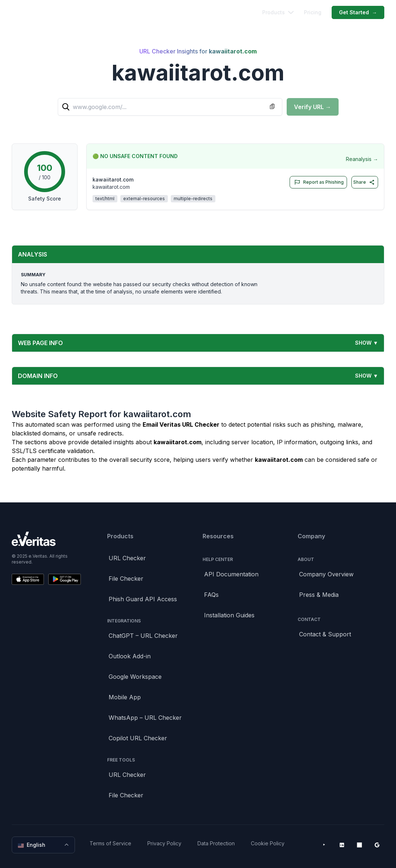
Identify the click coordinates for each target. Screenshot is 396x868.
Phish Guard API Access (143, 599)
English (44, 845)
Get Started (358, 12)
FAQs (211, 595)
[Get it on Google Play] (64, 579)
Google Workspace (135, 677)
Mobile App (125, 697)
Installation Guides (229, 615)
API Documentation (231, 574)
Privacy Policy (164, 843)
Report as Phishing (318, 182)
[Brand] (46, 539)
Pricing (313, 12)
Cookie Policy (268, 843)
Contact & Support (325, 634)
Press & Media (319, 595)
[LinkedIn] (342, 845)
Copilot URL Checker (138, 738)
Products (278, 12)
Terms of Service (110, 843)
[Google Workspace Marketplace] (377, 845)
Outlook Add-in (130, 656)
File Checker (126, 579)
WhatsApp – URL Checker (145, 718)
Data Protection (216, 843)
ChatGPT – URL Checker (143, 636)
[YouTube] (324, 845)
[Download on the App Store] (28, 579)
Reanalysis (362, 159)
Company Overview (326, 574)
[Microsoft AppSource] (359, 845)
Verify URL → (313, 107)
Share (364, 182)
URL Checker (127, 558)
